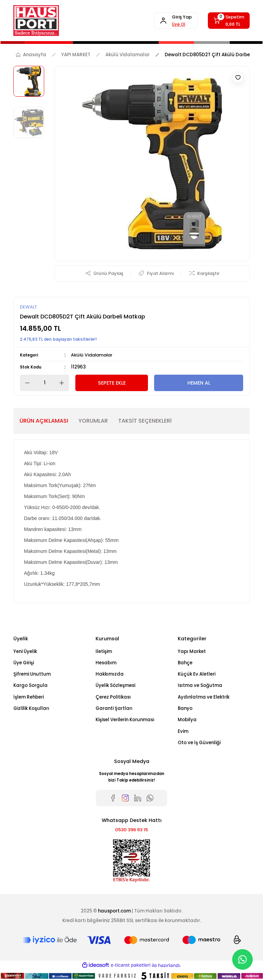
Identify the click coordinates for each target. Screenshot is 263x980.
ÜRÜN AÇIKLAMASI (44, 421)
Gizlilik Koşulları (31, 709)
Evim (183, 731)
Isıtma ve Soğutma (200, 686)
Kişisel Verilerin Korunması (125, 720)
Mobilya (187, 720)
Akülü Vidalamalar (93, 355)
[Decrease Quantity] (25, 383)
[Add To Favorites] (238, 77)
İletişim (104, 651)
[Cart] (228, 21)
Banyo (185, 709)
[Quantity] (45, 383)
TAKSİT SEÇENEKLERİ (145, 421)
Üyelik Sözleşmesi (115, 686)
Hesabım (106, 663)
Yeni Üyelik (25, 651)
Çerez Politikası (113, 697)
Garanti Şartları (114, 709)
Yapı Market (192, 651)
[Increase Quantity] (64, 383)
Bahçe (185, 663)
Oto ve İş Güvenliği (199, 743)
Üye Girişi (24, 663)
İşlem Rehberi (29, 697)
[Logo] (36, 21)
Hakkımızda (110, 674)
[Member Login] (174, 21)
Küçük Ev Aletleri (197, 674)
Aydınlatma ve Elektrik (204, 697)
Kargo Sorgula (30, 686)
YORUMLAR (93, 421)
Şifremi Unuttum (32, 674)
